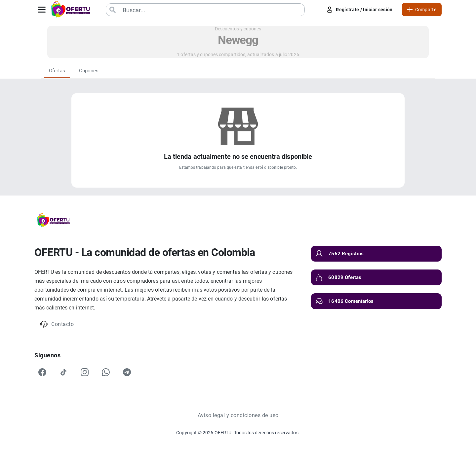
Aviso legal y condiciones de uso (238, 415)
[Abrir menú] (42, 10)
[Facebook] (42, 372)
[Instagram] (85, 372)
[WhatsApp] (106, 372)
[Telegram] (127, 372)
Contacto (57, 324)
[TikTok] (63, 372)
